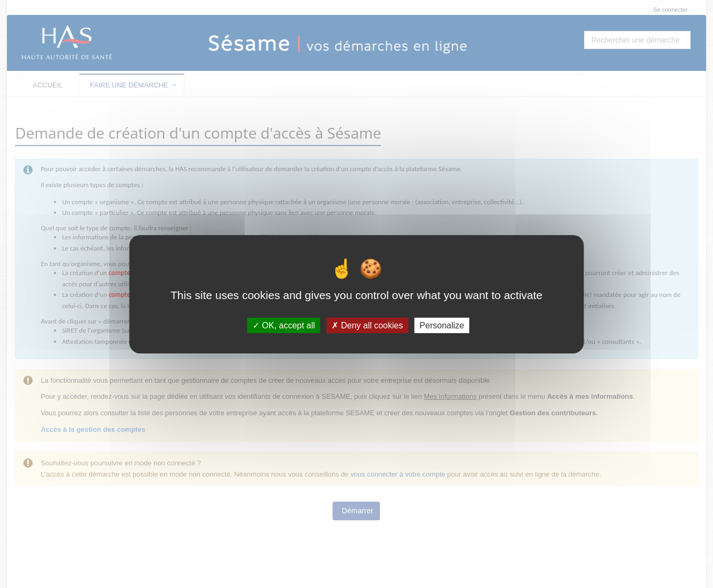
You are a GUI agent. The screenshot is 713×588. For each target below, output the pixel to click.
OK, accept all (284, 325)
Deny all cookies (367, 325)
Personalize (442, 325)
